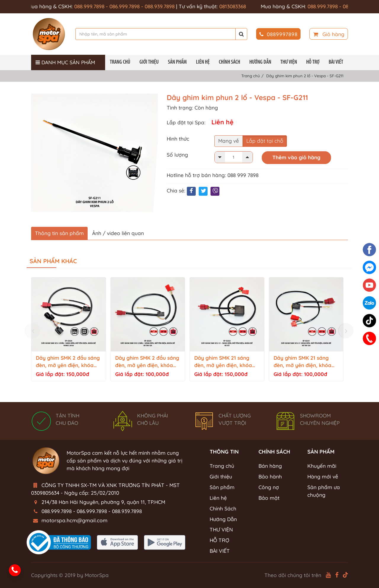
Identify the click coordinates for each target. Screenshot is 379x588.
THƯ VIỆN (289, 62)
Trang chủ (120, 62)
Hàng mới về (323, 477)
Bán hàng (270, 466)
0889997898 (278, 34)
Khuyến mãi (322, 466)
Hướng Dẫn (260, 62)
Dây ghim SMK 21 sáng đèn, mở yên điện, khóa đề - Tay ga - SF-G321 (302, 362)
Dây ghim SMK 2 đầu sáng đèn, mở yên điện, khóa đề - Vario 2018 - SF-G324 (68, 362)
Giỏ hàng (329, 34)
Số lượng (177, 155)
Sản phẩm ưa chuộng (324, 491)
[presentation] (33, 331)
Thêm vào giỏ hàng (296, 157)
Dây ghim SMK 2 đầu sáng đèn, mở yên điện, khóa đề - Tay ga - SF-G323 (147, 362)
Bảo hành (270, 477)
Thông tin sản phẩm (59, 233)
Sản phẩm (177, 62)
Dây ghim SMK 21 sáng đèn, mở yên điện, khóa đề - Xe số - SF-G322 (223, 362)
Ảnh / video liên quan (118, 233)
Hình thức (178, 139)
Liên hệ (203, 62)
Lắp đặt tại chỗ (265, 141)
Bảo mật (269, 498)
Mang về (229, 141)
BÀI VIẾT (336, 62)
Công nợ (269, 487)
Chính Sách (229, 62)
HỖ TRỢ (313, 62)
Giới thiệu (149, 62)
